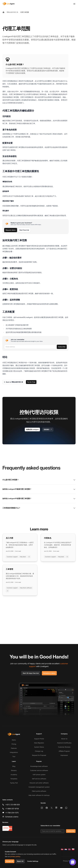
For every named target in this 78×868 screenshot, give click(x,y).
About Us (64, 739)
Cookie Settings (33, 861)
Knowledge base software (39, 766)
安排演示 (48, 430)
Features (14, 748)
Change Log (39, 751)
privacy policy (15, 856)
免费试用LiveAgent (32, 429)
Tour (14, 756)
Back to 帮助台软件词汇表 (13, 382)
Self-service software (39, 779)
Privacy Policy (68, 861)
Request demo (11, 230)
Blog (14, 766)
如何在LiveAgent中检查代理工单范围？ (39, 489)
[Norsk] (69, 849)
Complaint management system (39, 787)
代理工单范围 (25, 12)
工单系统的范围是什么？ (39, 508)
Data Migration (39, 743)
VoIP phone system (39, 775)
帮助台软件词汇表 (12, 12)
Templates (14, 779)
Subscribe (62, 347)
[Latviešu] (62, 849)
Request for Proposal (39, 755)
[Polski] (73, 849)
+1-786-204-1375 (12, 813)
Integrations (14, 752)
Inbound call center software (39, 783)
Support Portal (39, 739)
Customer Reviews (64, 747)
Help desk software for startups (39, 795)
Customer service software (39, 770)
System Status (39, 747)
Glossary (14, 770)
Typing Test (14, 783)
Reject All (20, 861)
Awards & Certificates (64, 743)
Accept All (10, 861)
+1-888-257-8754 (12, 809)
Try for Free (31, 382)
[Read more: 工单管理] (20, 580)
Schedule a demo (49, 673)
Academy (14, 775)
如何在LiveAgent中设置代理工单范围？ (39, 499)
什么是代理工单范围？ (39, 480)
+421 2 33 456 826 (12, 805)
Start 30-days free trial (31, 673)
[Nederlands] (66, 849)
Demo (14, 740)
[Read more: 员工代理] (20, 547)
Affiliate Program (64, 751)
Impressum (64, 755)
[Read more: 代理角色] (58, 547)
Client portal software (39, 791)
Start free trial (24, 230)
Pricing (14, 744)
